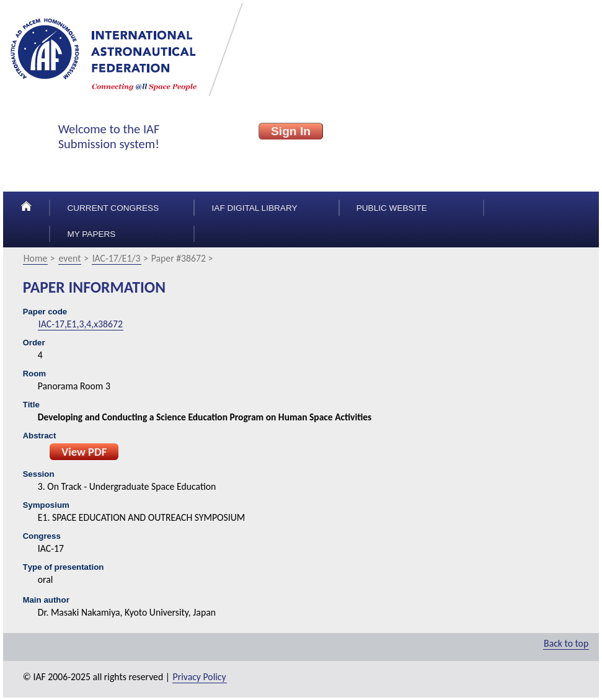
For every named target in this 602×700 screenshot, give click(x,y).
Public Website (392, 208)
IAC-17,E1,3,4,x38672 (81, 324)
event (70, 258)
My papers (91, 234)
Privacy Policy (200, 677)
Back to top (566, 643)
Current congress (113, 208)
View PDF (84, 452)
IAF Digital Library (255, 208)
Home (36, 258)
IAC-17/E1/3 (117, 258)
